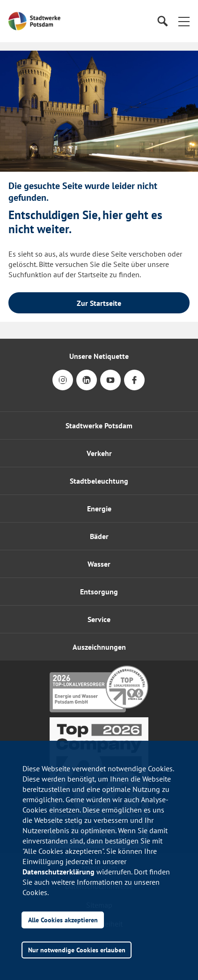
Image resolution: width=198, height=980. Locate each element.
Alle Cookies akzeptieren (63, 920)
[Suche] (162, 21)
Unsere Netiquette (99, 356)
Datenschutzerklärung (59, 872)
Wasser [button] (99, 564)
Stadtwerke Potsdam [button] (99, 425)
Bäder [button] (99, 536)
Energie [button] (99, 509)
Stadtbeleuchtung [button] (99, 481)
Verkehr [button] (99, 453)
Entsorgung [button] (99, 592)
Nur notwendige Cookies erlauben (77, 950)
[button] (184, 21)
